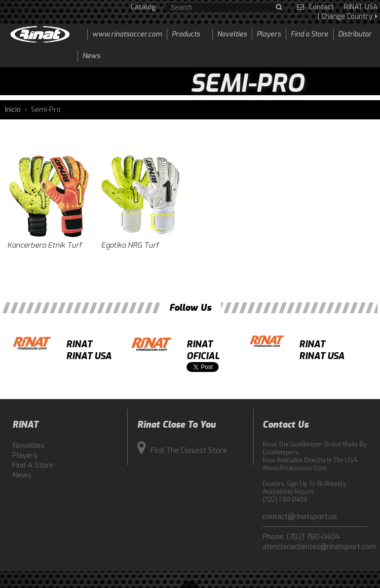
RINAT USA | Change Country (348, 12)
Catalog (143, 7)
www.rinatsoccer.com (127, 34)
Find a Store (33, 465)
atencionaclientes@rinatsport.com (315, 547)
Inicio (13, 110)
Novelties (28, 445)
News (22, 475)
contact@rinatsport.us (300, 516)
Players (25, 455)
